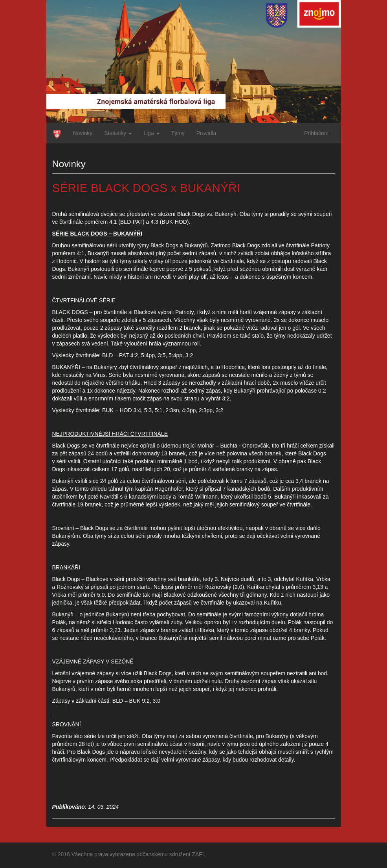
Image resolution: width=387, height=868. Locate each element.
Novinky (83, 133)
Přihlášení (316, 133)
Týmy (178, 133)
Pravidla (206, 133)
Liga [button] (151, 133)
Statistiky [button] (118, 133)
